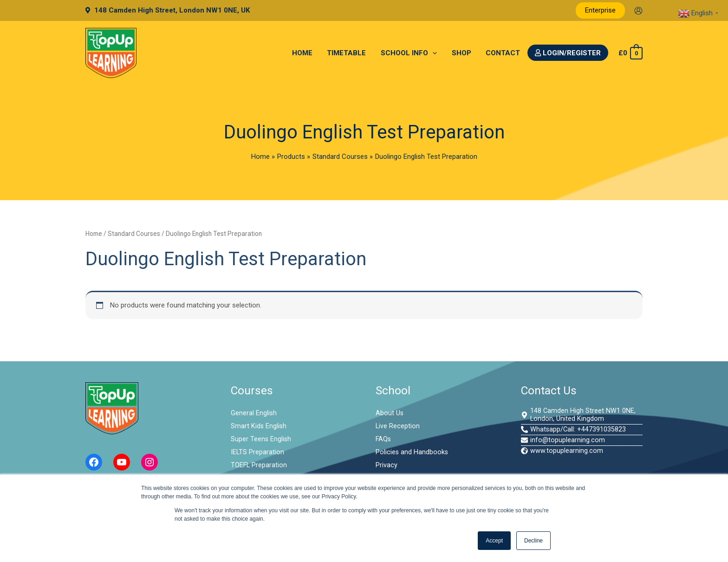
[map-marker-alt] (582, 415)
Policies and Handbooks (412, 452)
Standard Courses (134, 234)
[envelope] (563, 442)
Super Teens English (261, 439)
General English (254, 413)
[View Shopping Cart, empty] (630, 53)
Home (94, 234)
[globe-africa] (562, 453)
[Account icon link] (638, 11)
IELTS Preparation (258, 452)
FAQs (384, 439)
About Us (390, 413)
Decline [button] (533, 541)
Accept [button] (494, 541)
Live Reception (398, 426)
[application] (435, 53)
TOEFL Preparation (259, 465)
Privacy (387, 465)
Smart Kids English (259, 426)
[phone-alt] (574, 431)
